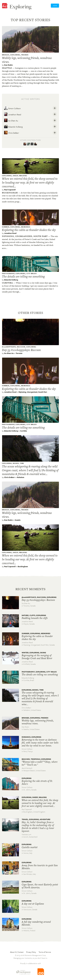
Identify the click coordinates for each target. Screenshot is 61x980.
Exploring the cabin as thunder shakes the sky (29, 230)
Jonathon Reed (13, 114)
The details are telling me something (23, 276)
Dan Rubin (8, 65)
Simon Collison (12, 108)
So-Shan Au (11, 120)
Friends (25, 55)
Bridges (6, 55)
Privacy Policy (31, 952)
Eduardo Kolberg (13, 126)
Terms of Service (45, 952)
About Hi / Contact (17, 952)
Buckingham (10, 193)
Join (55, 6)
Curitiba (7, 283)
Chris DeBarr (12, 133)
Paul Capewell (10, 190)
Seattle (7, 68)
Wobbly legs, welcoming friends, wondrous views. (27, 60)
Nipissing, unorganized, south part (25, 236)
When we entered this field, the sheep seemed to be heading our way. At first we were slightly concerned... (30, 182)
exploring (15, 55)
